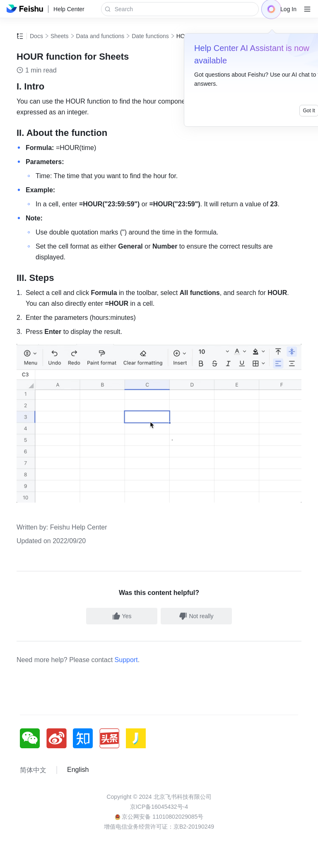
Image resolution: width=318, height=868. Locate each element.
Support (126, 660)
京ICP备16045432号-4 (159, 807)
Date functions (150, 36)
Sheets (60, 36)
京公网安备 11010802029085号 (159, 817)
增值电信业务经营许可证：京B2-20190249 (159, 827)
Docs (36, 36)
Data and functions (100, 36)
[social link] (33, 738)
